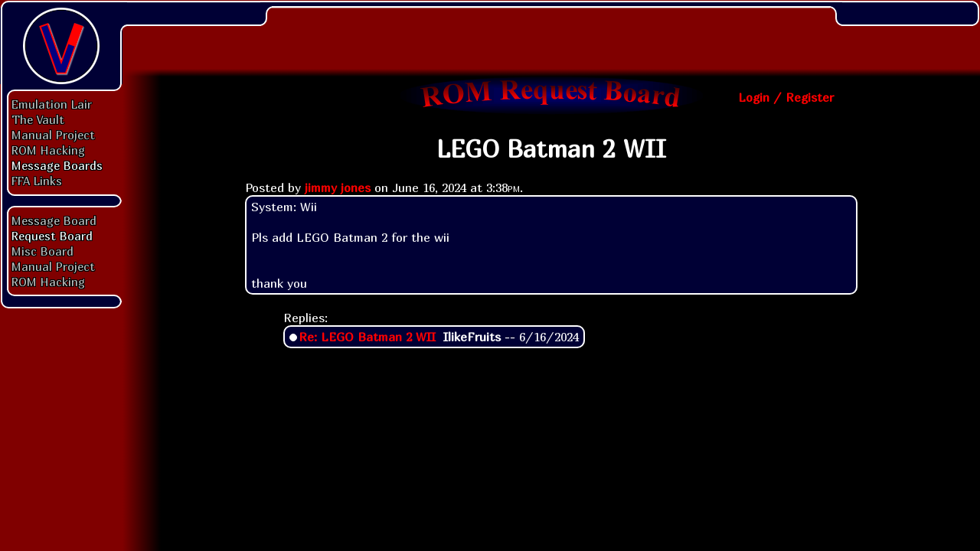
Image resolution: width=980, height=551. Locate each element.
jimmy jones (338, 187)
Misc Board (42, 251)
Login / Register (786, 97)
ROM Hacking (48, 150)
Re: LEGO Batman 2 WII (367, 337)
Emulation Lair (52, 104)
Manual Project (53, 135)
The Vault (38, 119)
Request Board (52, 236)
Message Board (54, 220)
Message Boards (57, 165)
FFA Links (37, 181)
